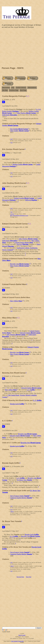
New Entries (6, 87)
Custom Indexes (21, 87)
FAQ (13, 87)
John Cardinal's (15, 641)
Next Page (23, 90)
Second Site (21, 641)
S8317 (12, 511)
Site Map (5, 90)
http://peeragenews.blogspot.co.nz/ (19, 215)
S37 (12, 139)
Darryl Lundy (22, 635)
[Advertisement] (22, 48)
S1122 (12, 214)
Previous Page (14, 90)
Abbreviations (32, 87)
